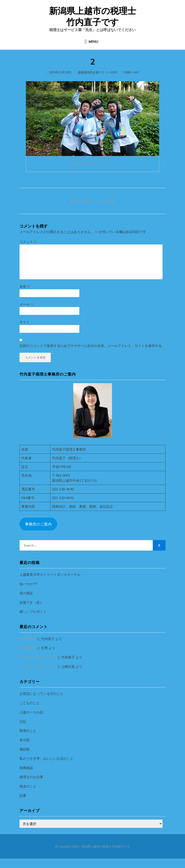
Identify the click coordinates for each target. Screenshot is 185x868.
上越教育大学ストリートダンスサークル (50, 584)
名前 (25, 296)
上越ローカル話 (31, 722)
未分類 (25, 749)
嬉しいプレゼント (33, 621)
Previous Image (81, 211)
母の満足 (26, 603)
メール (27, 314)
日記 (23, 731)
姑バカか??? (28, 593)
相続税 (25, 759)
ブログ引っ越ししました (38, 667)
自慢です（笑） (31, 612)
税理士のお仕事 (31, 786)
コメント (28, 251)
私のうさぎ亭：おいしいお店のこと (47, 768)
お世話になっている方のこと (41, 703)
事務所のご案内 (38, 533)
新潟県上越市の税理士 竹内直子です (106, 856)
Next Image (108, 211)
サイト (25, 331)
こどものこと (30, 712)
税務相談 (26, 777)
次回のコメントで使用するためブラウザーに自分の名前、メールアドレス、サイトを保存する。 (92, 355)
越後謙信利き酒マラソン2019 (98, 82)
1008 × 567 (131, 82)
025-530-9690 (63, 498)
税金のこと (28, 796)
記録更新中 (28, 648)
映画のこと (28, 740)
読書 (23, 805)
